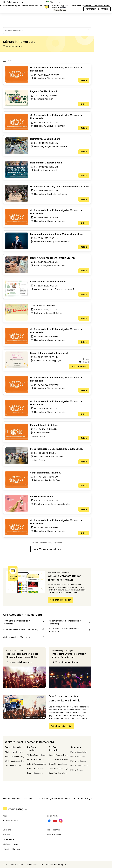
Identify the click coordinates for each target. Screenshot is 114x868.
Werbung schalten (11, 844)
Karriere (6, 834)
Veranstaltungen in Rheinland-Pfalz (52, 798)
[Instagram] (61, 821)
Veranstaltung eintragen (65, 662)
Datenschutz (17, 865)
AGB (5, 865)
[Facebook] (49, 821)
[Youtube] (55, 821)
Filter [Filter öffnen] (7, 61)
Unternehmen (9, 839)
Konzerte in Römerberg (19, 662)
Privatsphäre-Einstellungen (54, 865)
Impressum (32, 865)
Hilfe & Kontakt (54, 834)
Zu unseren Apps (10, 820)
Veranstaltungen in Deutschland (17, 798)
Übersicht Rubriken (12, 849)
